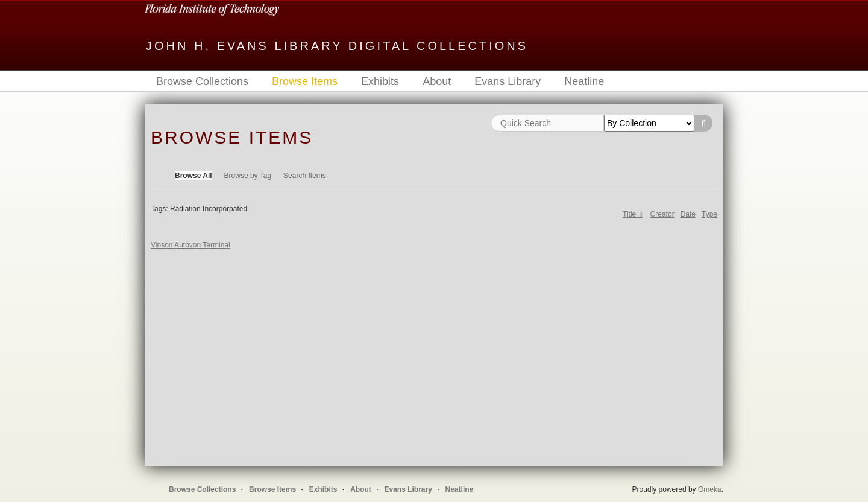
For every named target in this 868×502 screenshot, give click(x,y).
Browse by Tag (248, 176)
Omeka (710, 489)
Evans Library (508, 81)
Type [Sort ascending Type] (709, 214)
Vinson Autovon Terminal (190, 245)
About (437, 81)
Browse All (193, 176)
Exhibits (380, 81)
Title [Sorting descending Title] (631, 214)
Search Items (305, 176)
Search (703, 123)
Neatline (584, 81)
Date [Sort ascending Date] (688, 214)
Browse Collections (202, 81)
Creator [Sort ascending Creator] (662, 214)
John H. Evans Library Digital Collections (337, 46)
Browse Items (305, 81)
